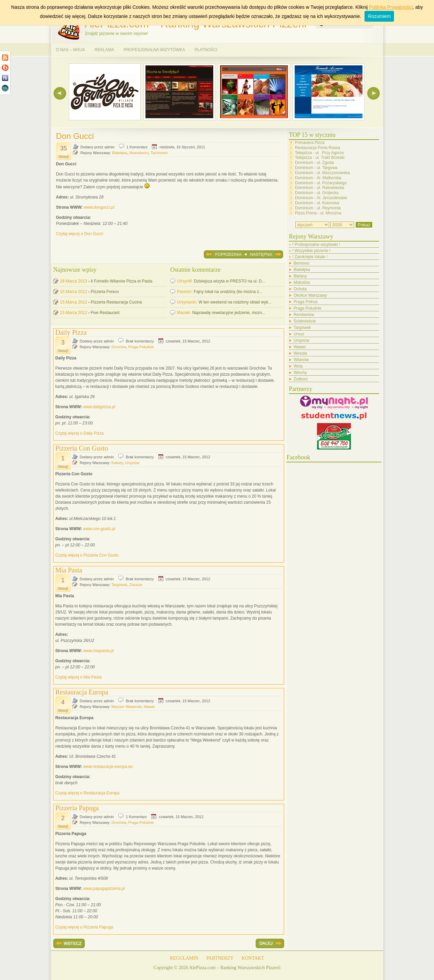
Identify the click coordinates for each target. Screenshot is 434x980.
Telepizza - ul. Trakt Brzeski (320, 158)
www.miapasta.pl (98, 651)
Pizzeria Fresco (105, 292)
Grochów (119, 347)
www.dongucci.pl (99, 207)
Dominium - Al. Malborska (318, 178)
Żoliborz (301, 379)
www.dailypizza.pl (99, 407)
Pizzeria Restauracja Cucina (116, 302)
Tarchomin (159, 153)
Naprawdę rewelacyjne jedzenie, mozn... (229, 313)
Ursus (299, 334)
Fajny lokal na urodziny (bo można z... (228, 292)
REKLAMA (104, 50)
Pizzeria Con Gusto (82, 448)
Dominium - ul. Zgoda (314, 163)
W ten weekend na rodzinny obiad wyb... (235, 302)
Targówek (120, 585)
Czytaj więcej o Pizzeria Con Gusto (87, 555)
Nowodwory (139, 153)
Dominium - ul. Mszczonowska (322, 173)
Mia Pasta (69, 570)
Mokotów (302, 283)
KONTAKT (253, 958)
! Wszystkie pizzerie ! (311, 251)
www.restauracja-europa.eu (108, 767)
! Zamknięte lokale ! (310, 257)
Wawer (150, 707)
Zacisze (136, 585)
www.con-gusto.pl (99, 529)
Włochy (300, 373)
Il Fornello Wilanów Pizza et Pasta (122, 281)
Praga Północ (306, 302)
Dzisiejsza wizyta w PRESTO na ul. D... (230, 281)
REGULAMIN (184, 958)
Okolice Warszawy (310, 295)
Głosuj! (64, 157)
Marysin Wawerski (127, 707)
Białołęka (120, 153)
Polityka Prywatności (391, 7)
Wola (298, 366)
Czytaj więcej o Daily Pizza (80, 433)
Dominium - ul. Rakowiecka (320, 188)
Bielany (300, 276)
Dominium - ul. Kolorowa (317, 203)
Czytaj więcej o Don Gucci (80, 234)
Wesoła (300, 353)
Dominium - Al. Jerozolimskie (321, 198)
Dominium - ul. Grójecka (317, 193)
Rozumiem (379, 16)
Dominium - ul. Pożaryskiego (321, 183)
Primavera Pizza (310, 143)
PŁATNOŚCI (206, 50)
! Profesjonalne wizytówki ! (316, 245)
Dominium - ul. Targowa (316, 168)
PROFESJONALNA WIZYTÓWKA (154, 50)
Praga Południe (141, 347)
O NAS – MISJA (71, 50)
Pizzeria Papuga (77, 808)
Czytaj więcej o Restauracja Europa (87, 793)
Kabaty (117, 463)
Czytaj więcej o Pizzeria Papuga (84, 927)
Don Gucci (75, 136)
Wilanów (301, 360)
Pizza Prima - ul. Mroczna (318, 213)
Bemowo (302, 263)
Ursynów (132, 463)
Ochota (300, 289)
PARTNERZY (220, 958)
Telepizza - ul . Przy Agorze (320, 152)
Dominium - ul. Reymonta (318, 208)
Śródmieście (305, 321)
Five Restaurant (105, 313)
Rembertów (304, 315)
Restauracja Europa (82, 692)
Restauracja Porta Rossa (318, 148)
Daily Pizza (71, 332)
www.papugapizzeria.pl (104, 889)
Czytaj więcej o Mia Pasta (78, 677)
